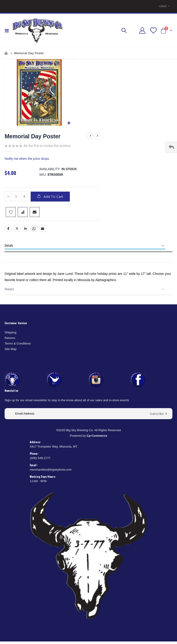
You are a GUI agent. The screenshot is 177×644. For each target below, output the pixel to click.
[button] (69, 123)
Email (43, 231)
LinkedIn (25, 231)
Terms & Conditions (18, 346)
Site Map (11, 352)
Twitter (17, 231)
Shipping (10, 335)
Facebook (8, 231)
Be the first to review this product (47, 146)
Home (6, 53)
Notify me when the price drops (27, 160)
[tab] (88, 248)
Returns (10, 340)
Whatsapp (34, 231)
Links (163, 6)
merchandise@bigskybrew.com (51, 472)
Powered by (89, 438)
